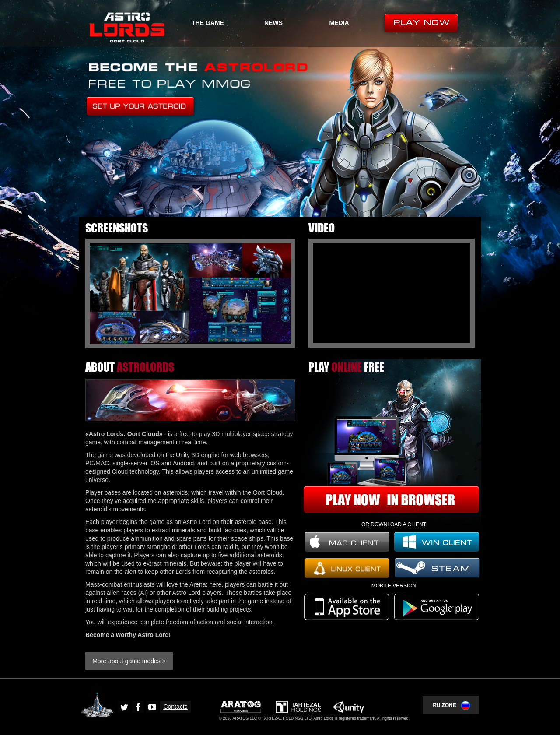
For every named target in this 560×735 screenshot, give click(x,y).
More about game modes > (129, 661)
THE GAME (208, 23)
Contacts (175, 707)
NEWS (273, 23)
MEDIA (339, 23)
